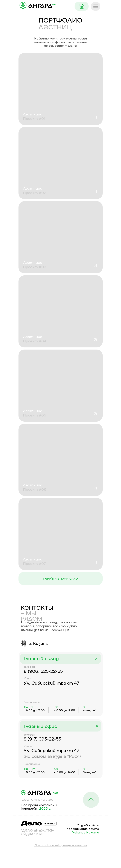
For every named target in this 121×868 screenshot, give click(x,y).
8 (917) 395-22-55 (42, 739)
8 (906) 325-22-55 (43, 671)
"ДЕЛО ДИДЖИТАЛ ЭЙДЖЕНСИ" (38, 832)
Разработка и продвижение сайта (83, 829)
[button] (61, 534)
